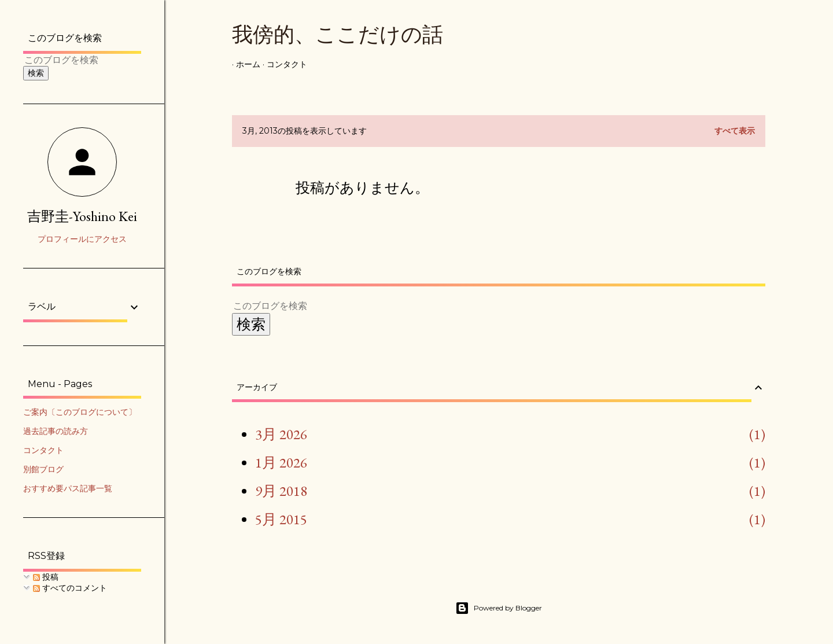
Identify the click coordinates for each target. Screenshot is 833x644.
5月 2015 (281, 519)
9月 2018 (281, 491)
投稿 (46, 577)
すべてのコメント (70, 588)
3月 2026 (281, 434)
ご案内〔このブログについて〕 (80, 412)
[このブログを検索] (485, 306)
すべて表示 (735, 131)
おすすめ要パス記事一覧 (68, 488)
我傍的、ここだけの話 (338, 34)
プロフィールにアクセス (82, 239)
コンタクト (283, 64)
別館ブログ (43, 469)
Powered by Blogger (499, 608)
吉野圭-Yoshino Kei (82, 216)
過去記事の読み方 (56, 431)
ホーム (244, 64)
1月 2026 (281, 462)
